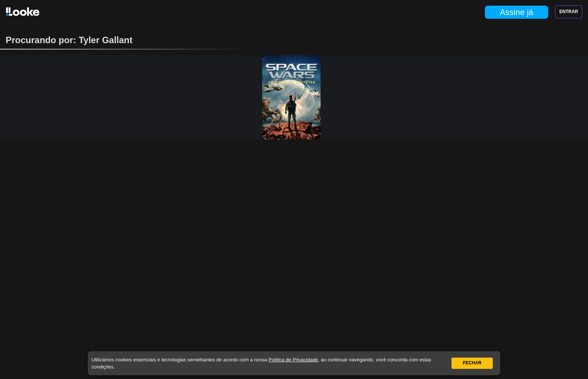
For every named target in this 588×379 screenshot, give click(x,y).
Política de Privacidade (293, 360)
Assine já (517, 12)
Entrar (569, 12)
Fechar (472, 363)
